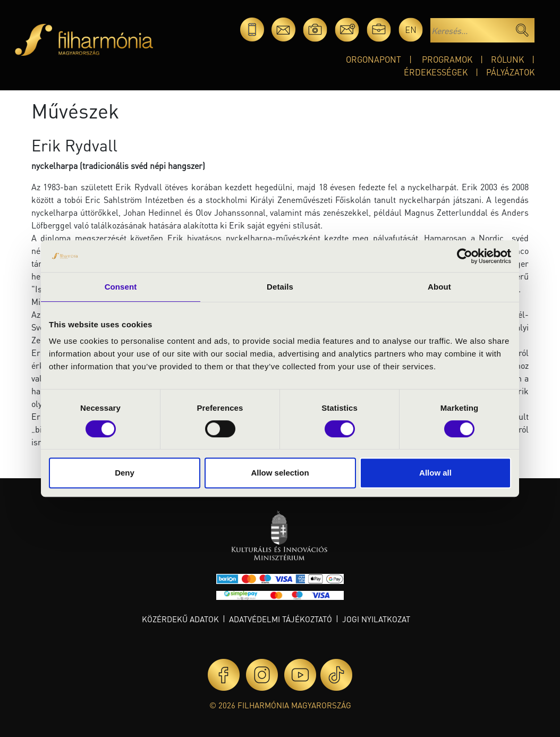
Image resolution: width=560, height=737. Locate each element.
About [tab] (439, 287)
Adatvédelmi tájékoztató (281, 619)
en (411, 29)
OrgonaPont (374, 59)
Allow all (435, 473)
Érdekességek (436, 72)
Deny (125, 473)
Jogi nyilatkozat (376, 619)
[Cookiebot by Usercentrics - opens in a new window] (465, 256)
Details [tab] (280, 287)
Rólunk (507, 59)
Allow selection (280, 473)
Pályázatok (510, 72)
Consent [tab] (121, 287)
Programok (447, 59)
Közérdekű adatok (180, 619)
